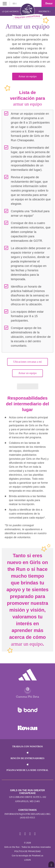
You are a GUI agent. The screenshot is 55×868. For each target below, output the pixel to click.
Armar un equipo (27, 76)
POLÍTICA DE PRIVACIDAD (27, 851)
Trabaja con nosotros (27, 746)
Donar (48, 3)
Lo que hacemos (10, 12)
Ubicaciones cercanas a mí (28, 362)
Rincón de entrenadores (27, 758)
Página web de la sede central (28, 770)
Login (27, 860)
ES (15, 4)
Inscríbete (45, 12)
